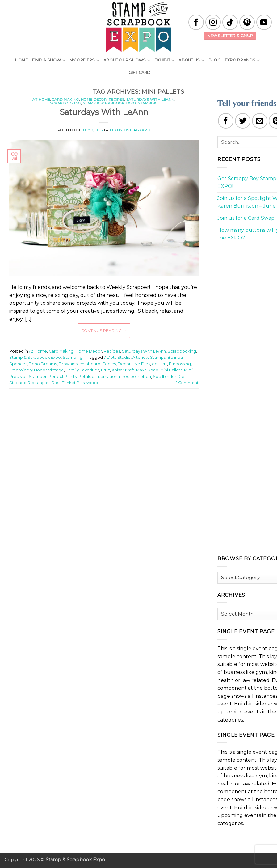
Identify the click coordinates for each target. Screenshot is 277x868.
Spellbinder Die (169, 377)
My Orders (84, 60)
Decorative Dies (134, 364)
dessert (159, 364)
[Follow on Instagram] (213, 22)
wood (92, 383)
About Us (191, 60)
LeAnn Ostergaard (130, 130)
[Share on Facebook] (226, 121)
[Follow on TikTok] (230, 22)
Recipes (117, 100)
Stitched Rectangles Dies (35, 383)
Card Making (65, 100)
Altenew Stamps (149, 357)
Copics (109, 364)
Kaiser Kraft (123, 370)
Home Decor (94, 100)
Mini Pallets (171, 370)
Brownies (68, 364)
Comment (187, 383)
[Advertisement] (122, 412)
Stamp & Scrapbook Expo (109, 103)
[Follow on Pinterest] (247, 22)
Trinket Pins (73, 383)
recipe (129, 377)
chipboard (90, 364)
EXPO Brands (242, 60)
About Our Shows (127, 60)
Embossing (180, 364)
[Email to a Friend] (260, 121)
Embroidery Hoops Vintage (37, 370)
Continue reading (104, 330)
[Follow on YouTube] (264, 22)
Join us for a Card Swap (246, 218)
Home (21, 60)
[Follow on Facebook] (196, 22)
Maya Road (147, 370)
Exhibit (164, 60)
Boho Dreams (43, 364)
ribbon (144, 377)
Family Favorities (82, 370)
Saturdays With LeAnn (150, 100)
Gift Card (139, 72)
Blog (214, 60)
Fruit (105, 370)
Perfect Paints (63, 377)
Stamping (148, 103)
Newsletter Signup (230, 36)
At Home (41, 100)
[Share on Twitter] (243, 121)
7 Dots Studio (117, 357)
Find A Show (49, 60)
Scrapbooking (65, 103)
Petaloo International (100, 377)
